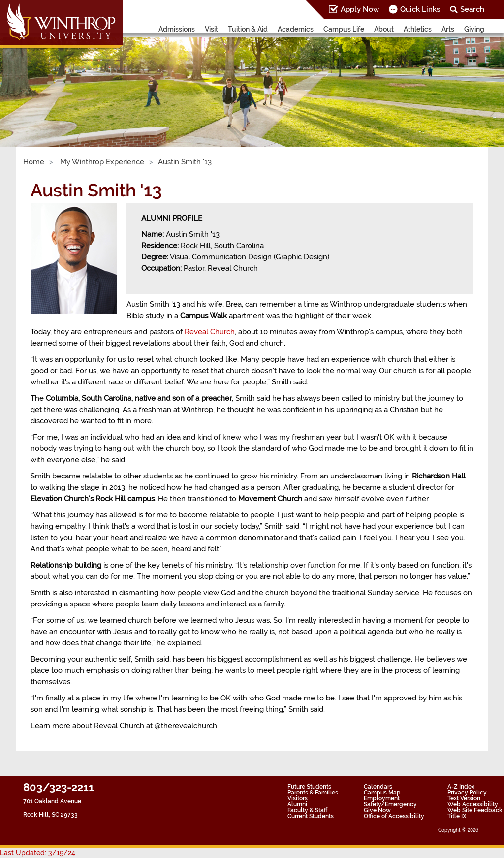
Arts (448, 29)
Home (34, 162)
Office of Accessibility (394, 816)
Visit (211, 29)
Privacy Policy (467, 793)
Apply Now (360, 9)
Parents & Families (313, 793)
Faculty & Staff (307, 810)
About (384, 29)
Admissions (177, 29)
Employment (382, 798)
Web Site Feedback (475, 810)
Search (472, 9)
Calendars (378, 787)
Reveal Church (210, 332)
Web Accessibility (473, 804)
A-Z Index (461, 787)
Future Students (309, 787)
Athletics (418, 29)
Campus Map (382, 793)
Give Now (377, 810)
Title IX (457, 816)
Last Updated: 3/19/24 (38, 853)
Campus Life (344, 29)
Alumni (297, 804)
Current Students (311, 816)
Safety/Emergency (390, 804)
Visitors (298, 798)
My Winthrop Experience (101, 162)
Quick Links (420, 9)
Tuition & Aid (248, 29)
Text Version (464, 798)
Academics (296, 29)
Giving (474, 29)
